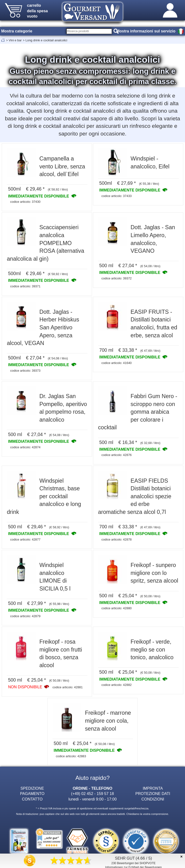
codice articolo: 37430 (25, 202)
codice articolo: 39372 (117, 278)
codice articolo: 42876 (117, 455)
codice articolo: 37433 (117, 196)
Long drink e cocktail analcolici (46, 40)
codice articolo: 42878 (117, 539)
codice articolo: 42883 (71, 756)
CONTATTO (32, 799)
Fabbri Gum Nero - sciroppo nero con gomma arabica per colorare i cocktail (138, 412)
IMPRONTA (153, 788)
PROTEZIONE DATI (153, 794)
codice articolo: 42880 (117, 608)
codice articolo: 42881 (68, 687)
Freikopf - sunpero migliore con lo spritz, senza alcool (154, 573)
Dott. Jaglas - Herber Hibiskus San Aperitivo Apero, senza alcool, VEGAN (43, 327)
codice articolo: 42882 (117, 685)
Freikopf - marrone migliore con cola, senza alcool (108, 721)
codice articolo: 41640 (117, 363)
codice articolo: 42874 (25, 447)
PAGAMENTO (32, 794)
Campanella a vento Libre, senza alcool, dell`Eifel (62, 166)
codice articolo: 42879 (25, 616)
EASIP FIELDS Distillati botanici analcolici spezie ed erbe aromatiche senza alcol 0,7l (135, 496)
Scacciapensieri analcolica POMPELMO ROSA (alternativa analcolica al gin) (45, 243)
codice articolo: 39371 (25, 286)
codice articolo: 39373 (25, 371)
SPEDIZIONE (32, 788)
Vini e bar (15, 40)
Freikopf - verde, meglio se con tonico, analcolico (152, 649)
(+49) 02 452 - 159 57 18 (92, 794)
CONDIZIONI (153, 799)
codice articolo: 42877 (25, 539)
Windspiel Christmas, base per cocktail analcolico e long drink (44, 496)
